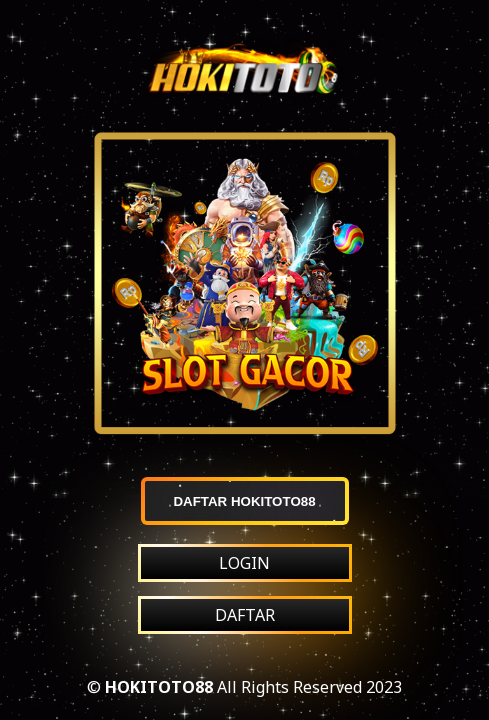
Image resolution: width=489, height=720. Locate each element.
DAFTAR (245, 615)
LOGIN (244, 563)
